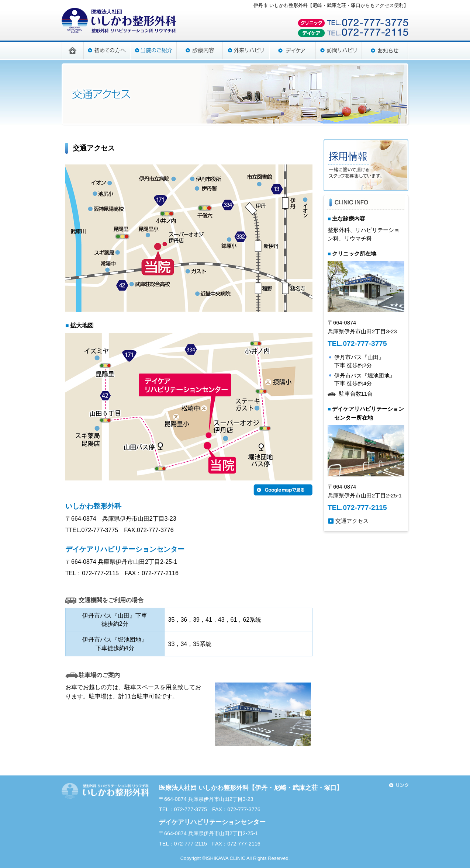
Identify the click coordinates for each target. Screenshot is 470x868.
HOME (73, 50)
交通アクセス (352, 521)
